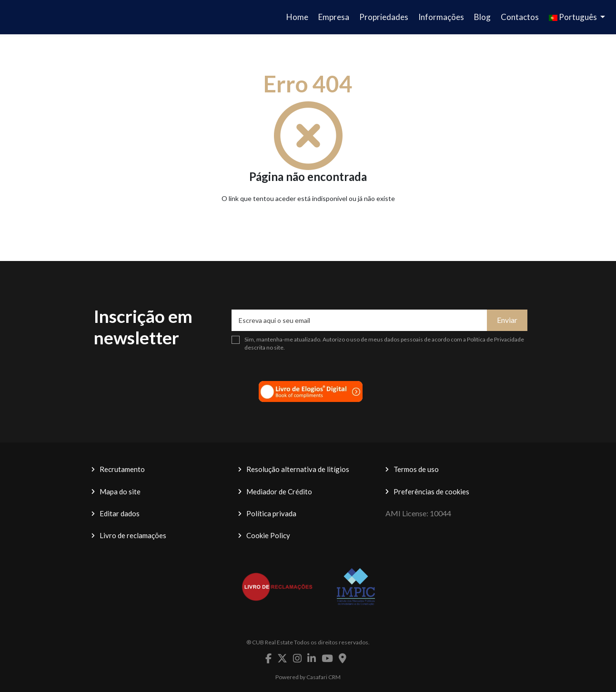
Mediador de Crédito (279, 491)
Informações (441, 17)
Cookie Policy (268, 535)
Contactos (520, 17)
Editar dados (120, 513)
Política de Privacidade (495, 339)
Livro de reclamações (133, 535)
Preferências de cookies (431, 491)
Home (297, 17)
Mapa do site (120, 491)
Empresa (334, 17)
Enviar (507, 320)
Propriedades (384, 17)
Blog (482, 17)
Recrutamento (122, 469)
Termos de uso (416, 469)
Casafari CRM (323, 677)
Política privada (271, 513)
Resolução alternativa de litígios (298, 469)
